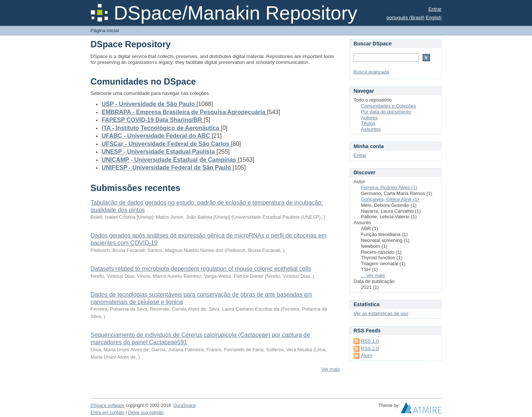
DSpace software (108, 406)
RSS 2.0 (370, 348)
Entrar (435, 9)
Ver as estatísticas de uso (381, 313)
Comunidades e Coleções (388, 106)
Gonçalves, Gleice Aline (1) (390, 199)
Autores (369, 118)
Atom (366, 356)
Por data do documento (386, 112)
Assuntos (371, 129)
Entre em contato (108, 413)
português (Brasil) (405, 18)
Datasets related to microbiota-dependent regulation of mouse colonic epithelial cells (201, 269)
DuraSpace (184, 406)
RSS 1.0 (370, 341)
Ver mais (330, 369)
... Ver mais (373, 275)
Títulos (368, 123)
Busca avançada (371, 72)
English (434, 18)
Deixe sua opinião (146, 413)
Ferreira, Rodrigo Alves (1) (389, 187)
